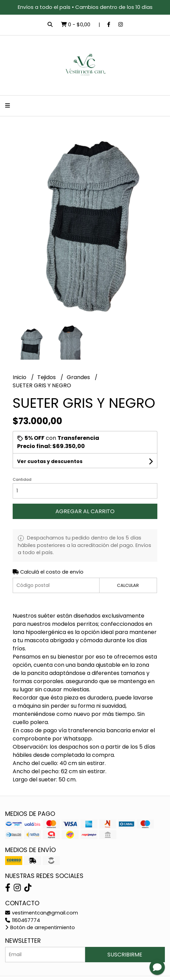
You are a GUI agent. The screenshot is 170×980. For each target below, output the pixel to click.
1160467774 (23, 920)
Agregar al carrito (85, 511)
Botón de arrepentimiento (40, 927)
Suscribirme (125, 955)
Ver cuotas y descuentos (50, 461)
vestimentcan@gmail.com (42, 913)
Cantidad (22, 479)
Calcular (128, 585)
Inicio (20, 377)
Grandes (79, 377)
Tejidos (47, 377)
